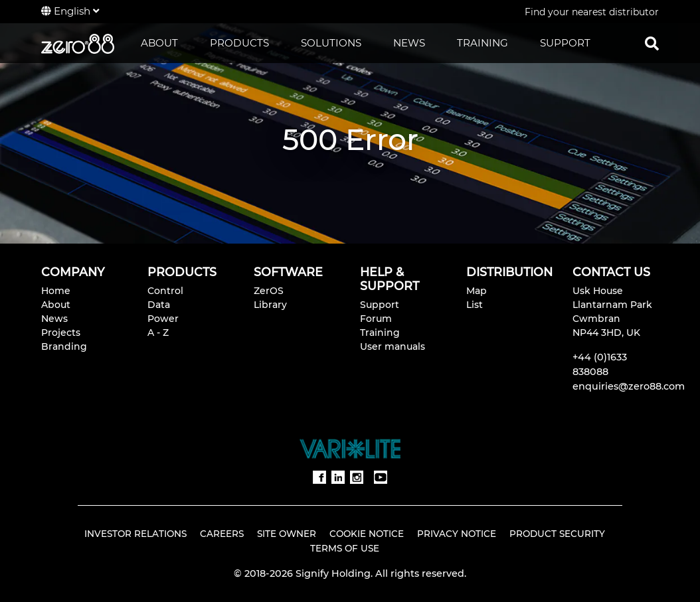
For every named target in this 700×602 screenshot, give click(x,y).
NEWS (409, 43)
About (56, 305)
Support (380, 305)
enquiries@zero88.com (629, 386)
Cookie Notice (367, 534)
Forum (376, 319)
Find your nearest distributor (592, 12)
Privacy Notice (457, 534)
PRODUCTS (239, 43)
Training (380, 333)
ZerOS (269, 291)
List (475, 305)
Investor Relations (135, 534)
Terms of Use (345, 548)
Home (56, 291)
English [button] (70, 11)
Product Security (557, 534)
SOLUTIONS (331, 43)
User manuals (393, 346)
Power (163, 319)
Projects (61, 333)
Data (159, 305)
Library (270, 305)
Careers (222, 534)
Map (477, 291)
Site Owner (287, 534)
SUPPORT (565, 43)
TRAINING (482, 43)
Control (165, 291)
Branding (64, 346)
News (54, 319)
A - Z (158, 333)
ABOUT (159, 43)
